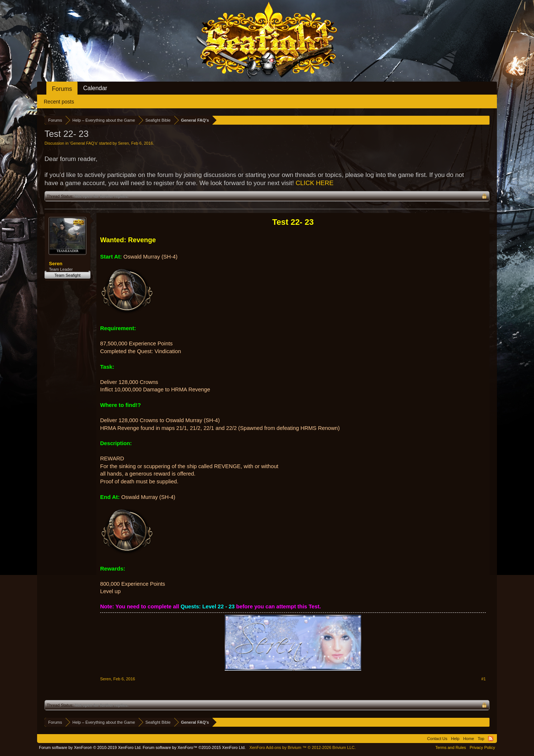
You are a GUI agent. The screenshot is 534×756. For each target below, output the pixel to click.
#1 (484, 679)
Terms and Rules (451, 747)
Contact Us (437, 739)
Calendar (95, 88)
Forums (62, 89)
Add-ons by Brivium (302, 747)
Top (481, 739)
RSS (491, 739)
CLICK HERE (314, 183)
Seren (123, 143)
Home (469, 739)
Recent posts (59, 102)
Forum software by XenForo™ (194, 747)
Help (455, 739)
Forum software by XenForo (90, 747)
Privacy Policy (482, 747)
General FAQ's (84, 143)
